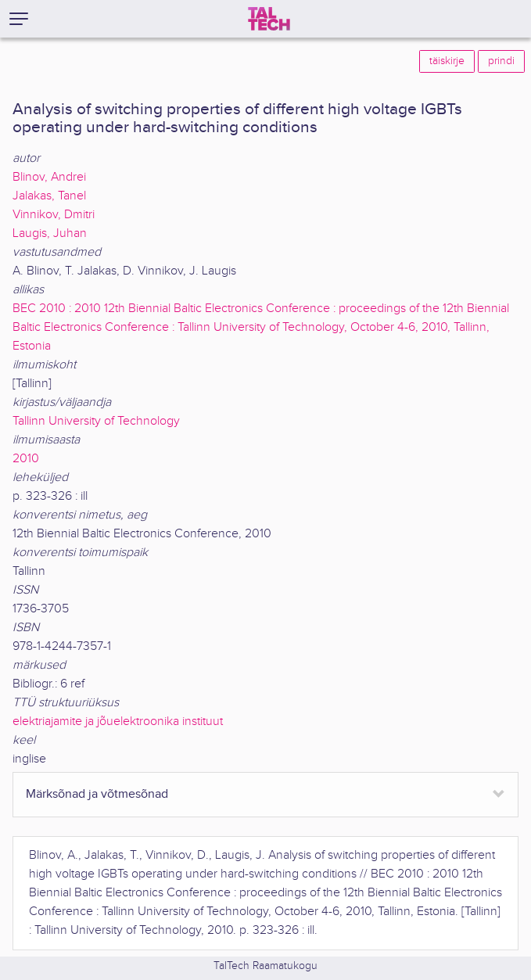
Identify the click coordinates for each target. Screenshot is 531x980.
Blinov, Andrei (49, 177)
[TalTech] (269, 19)
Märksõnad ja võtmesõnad (97, 794)
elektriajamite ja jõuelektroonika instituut (118, 722)
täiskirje (447, 61)
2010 (26, 459)
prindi (501, 61)
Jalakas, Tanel (49, 196)
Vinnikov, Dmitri (54, 215)
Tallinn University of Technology (96, 421)
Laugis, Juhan (50, 233)
